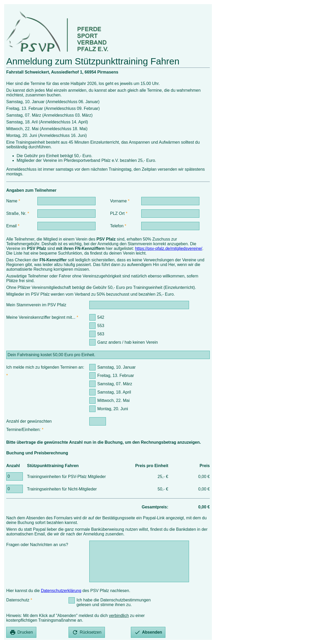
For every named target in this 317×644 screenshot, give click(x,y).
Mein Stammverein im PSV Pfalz (36, 305)
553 (101, 326)
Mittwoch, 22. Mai (113, 400)
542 (101, 317)
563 (101, 334)
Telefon (117, 226)
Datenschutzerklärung (61, 591)
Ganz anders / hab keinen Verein (128, 342)
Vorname (118, 201)
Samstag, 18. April (114, 392)
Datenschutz (18, 600)
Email (11, 226)
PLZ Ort (117, 213)
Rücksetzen (87, 632)
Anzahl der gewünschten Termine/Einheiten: (29, 425)
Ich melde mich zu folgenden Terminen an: (45, 367)
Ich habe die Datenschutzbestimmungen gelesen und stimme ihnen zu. (114, 602)
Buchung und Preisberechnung (37, 453)
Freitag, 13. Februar (116, 376)
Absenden (148, 632)
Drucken (21, 632)
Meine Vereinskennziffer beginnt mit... (41, 317)
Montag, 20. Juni (113, 409)
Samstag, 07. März (115, 384)
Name (12, 201)
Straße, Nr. (16, 213)
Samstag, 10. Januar (117, 367)
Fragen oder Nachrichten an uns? (37, 545)
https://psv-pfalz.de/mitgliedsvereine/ (169, 248)
